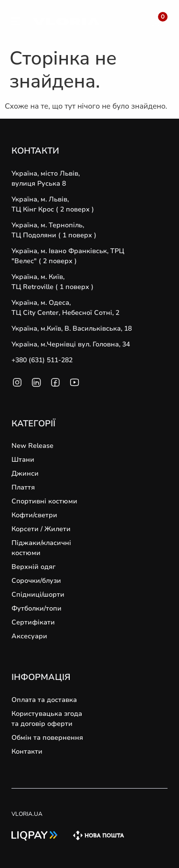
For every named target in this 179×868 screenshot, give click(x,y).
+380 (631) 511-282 (42, 360)
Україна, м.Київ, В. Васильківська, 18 (72, 328)
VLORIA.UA (27, 814)
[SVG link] (16, 23)
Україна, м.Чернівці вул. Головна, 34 (71, 344)
